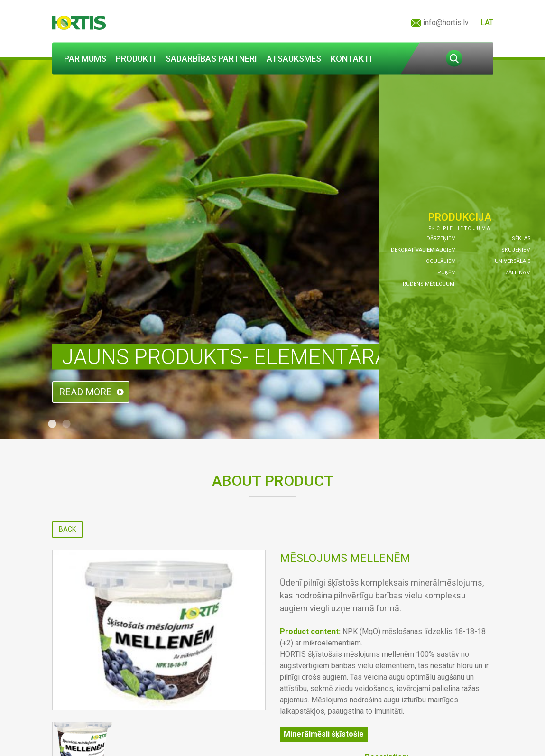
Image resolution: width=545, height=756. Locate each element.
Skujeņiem (516, 250)
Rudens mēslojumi (429, 284)
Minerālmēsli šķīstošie (324, 734)
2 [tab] (66, 424)
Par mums (85, 59)
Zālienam (518, 273)
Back (67, 529)
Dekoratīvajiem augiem (423, 250)
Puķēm (447, 273)
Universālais (513, 261)
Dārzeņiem (441, 238)
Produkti (136, 59)
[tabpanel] (272, 249)
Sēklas (521, 238)
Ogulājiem (441, 261)
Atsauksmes (294, 59)
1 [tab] (52, 424)
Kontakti (351, 59)
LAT (487, 23)
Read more (85, 392)
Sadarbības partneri (211, 59)
